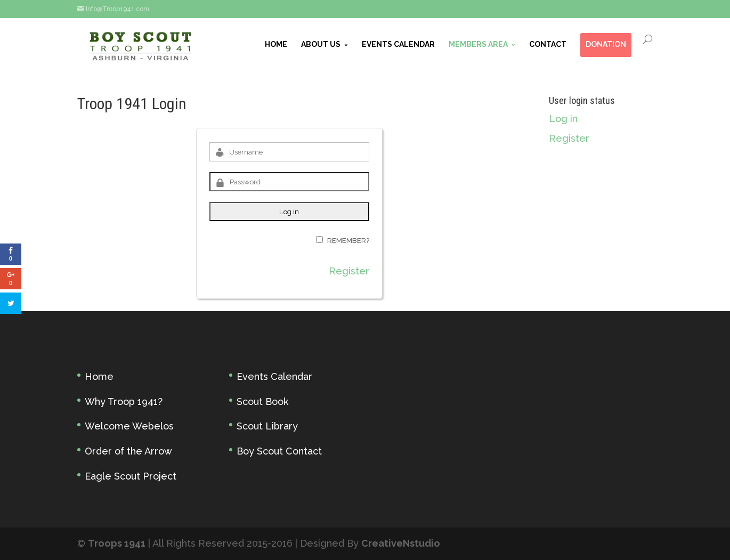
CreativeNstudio (401, 543)
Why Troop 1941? (124, 401)
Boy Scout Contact (279, 451)
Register (349, 271)
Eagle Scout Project (131, 476)
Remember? (348, 241)
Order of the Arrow (128, 451)
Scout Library (267, 426)
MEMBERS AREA (478, 44)
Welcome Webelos (129, 426)
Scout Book (262, 401)
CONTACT (548, 44)
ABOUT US (321, 44)
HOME (276, 44)
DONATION (606, 44)
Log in (563, 119)
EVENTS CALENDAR (398, 44)
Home (99, 376)
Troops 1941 (117, 543)
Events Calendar (274, 376)
